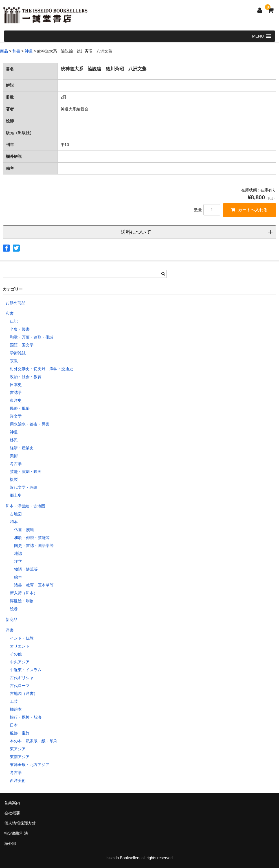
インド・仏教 (22, 638)
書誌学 (16, 392)
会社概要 (12, 813)
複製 (14, 479)
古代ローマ (20, 686)
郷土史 (16, 495)
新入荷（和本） (24, 593)
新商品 (12, 620)
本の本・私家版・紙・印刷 (34, 741)
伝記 (14, 321)
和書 (10, 313)
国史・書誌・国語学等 (34, 546)
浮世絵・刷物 (22, 601)
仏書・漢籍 (24, 530)
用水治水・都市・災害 (30, 424)
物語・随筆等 (26, 569)
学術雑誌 (18, 353)
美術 (14, 456)
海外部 (10, 843)
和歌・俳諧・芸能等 (32, 538)
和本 (14, 522)
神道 (14, 432)
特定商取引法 (16, 833)
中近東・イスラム (26, 670)
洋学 (18, 561)
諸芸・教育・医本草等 (34, 585)
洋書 (10, 630)
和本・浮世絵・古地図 (25, 506)
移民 (14, 440)
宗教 (14, 361)
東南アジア (20, 757)
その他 (16, 654)
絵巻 (14, 609)
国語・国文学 (22, 345)
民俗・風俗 (20, 408)
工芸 (14, 701)
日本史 (16, 385)
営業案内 (12, 803)
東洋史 (16, 400)
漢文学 (16, 416)
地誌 (18, 553)
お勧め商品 (16, 303)
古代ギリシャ (22, 678)
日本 (14, 725)
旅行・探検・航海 (26, 717)
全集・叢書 (20, 329)
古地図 (16, 514)
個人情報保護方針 (20, 823)
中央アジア (20, 662)
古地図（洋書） (24, 693)
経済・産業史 (22, 448)
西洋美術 (18, 780)
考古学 (16, 464)
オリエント (20, 646)
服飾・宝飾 (20, 733)
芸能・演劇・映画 (26, 472)
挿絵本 (16, 709)
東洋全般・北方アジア (30, 765)
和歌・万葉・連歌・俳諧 (32, 337)
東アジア (18, 749)
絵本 (18, 577)
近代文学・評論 (24, 487)
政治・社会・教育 (26, 377)
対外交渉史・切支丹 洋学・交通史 (41, 369)
